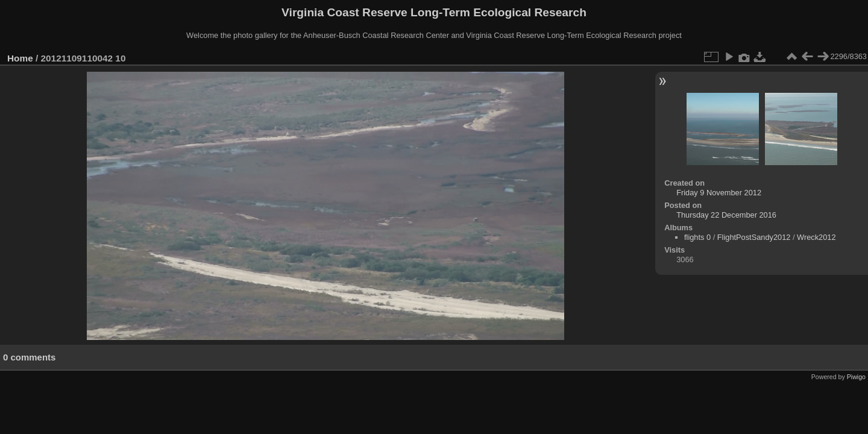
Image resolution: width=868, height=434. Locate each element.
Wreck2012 (816, 237)
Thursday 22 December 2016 (726, 215)
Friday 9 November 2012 (719, 193)
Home (20, 58)
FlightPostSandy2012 (754, 237)
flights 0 (697, 237)
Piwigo (856, 377)
